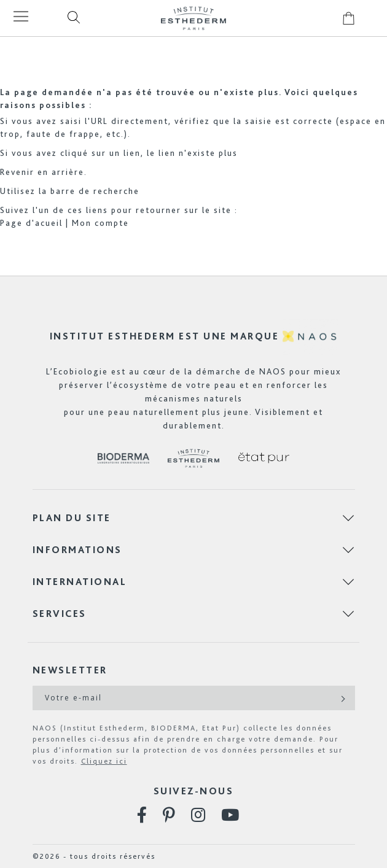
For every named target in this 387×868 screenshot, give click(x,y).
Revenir (17, 172)
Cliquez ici (104, 761)
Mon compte (100, 223)
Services (60, 614)
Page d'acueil (31, 223)
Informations (77, 550)
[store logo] (193, 18)
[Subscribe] (342, 698)
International (80, 582)
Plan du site (72, 518)
